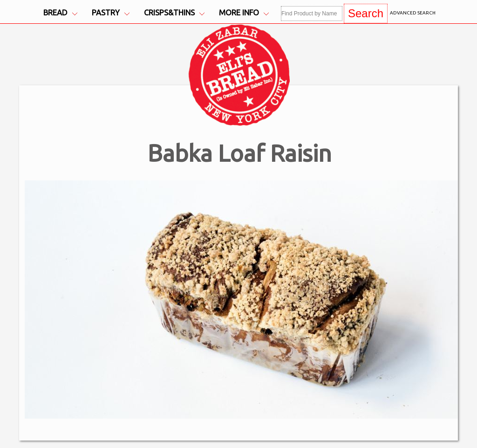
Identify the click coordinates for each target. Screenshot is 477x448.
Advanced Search (413, 13)
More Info (244, 13)
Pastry (111, 13)
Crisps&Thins (174, 13)
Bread (60, 13)
